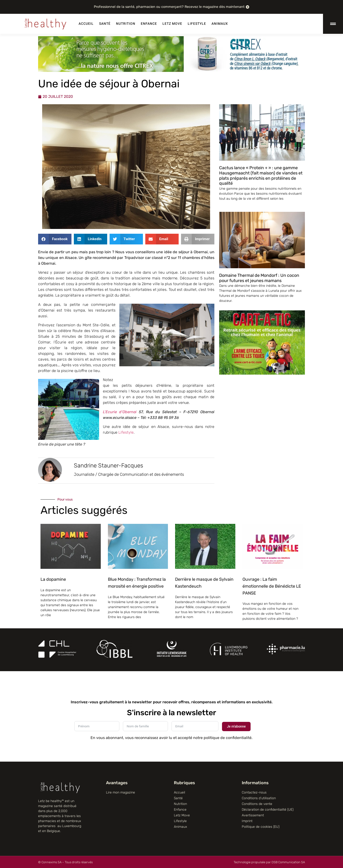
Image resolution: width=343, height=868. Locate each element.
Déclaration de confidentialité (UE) (268, 810)
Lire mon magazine (121, 792)
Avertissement (253, 815)
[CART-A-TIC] (262, 373)
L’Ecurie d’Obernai (120, 412)
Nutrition (126, 24)
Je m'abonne (236, 726)
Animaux (220, 24)
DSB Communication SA (288, 862)
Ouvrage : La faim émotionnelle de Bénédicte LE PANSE (272, 586)
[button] (55, 239)
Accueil (86, 24)
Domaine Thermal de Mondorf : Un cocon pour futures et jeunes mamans (259, 278)
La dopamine (53, 579)
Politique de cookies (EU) (261, 827)
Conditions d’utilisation (259, 798)
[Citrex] (171, 71)
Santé (105, 24)
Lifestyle (197, 24)
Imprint (247, 821)
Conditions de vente (257, 804)
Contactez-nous (254, 792)
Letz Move (172, 24)
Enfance (149, 24)
